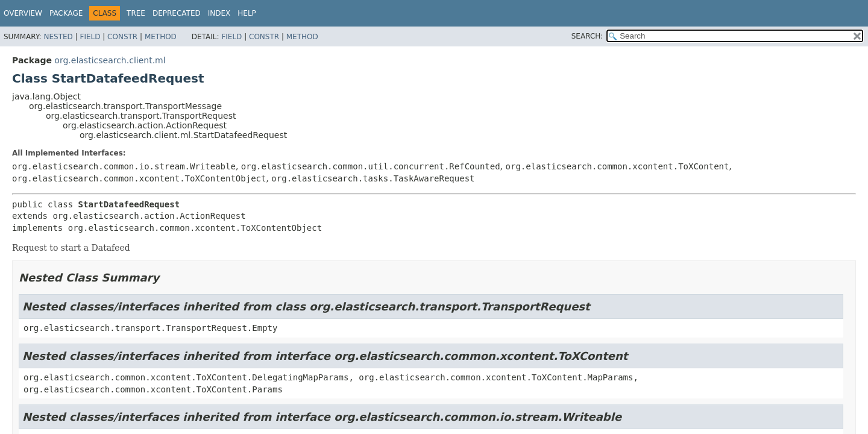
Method (161, 37)
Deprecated (177, 13)
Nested (58, 37)
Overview (23, 13)
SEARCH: (587, 36)
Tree (136, 13)
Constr (122, 37)
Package (66, 13)
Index (219, 13)
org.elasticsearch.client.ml (110, 60)
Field (90, 37)
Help (247, 13)
